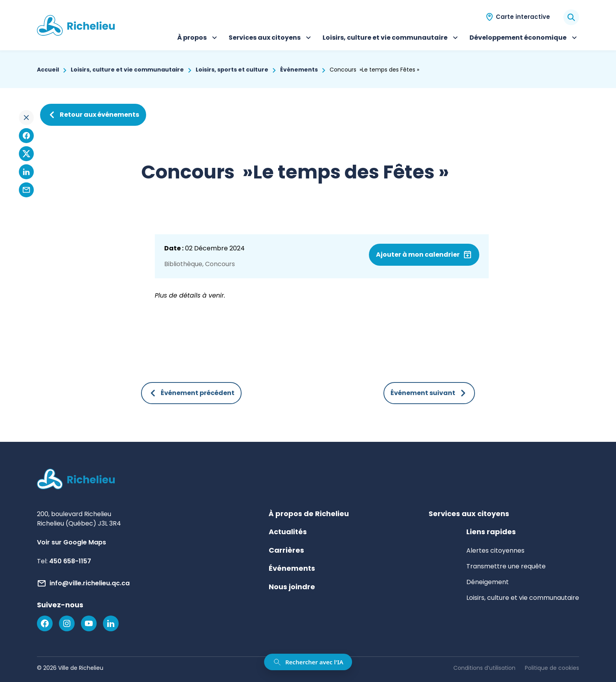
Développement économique (524, 39)
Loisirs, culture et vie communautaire (391, 39)
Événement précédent (191, 393)
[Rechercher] (571, 17)
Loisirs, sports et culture (232, 70)
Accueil (48, 70)
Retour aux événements (93, 115)
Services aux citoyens (271, 39)
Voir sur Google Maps (71, 542)
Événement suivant (429, 393)
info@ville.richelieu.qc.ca (90, 583)
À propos (198, 39)
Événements (299, 70)
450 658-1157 (70, 561)
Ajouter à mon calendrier (418, 255)
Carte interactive (523, 17)
